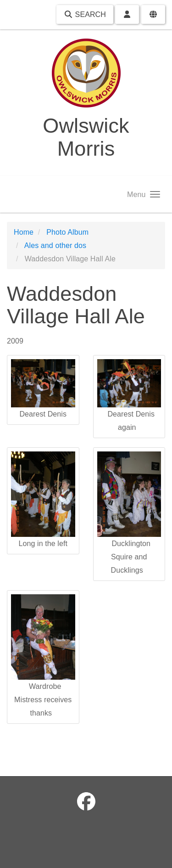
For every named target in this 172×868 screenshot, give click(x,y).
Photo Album (67, 232)
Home (24, 232)
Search (85, 14)
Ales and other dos (55, 245)
